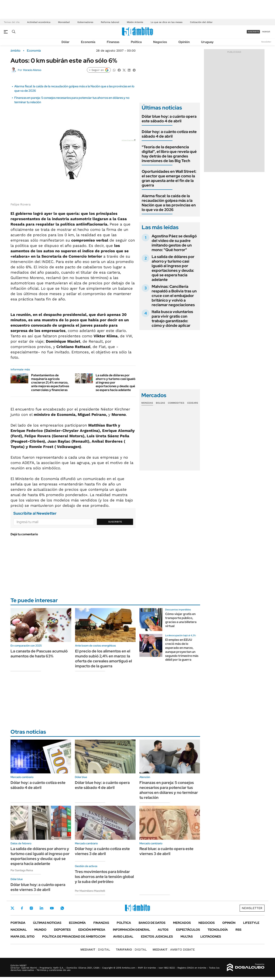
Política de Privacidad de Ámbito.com (74, 937)
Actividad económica (39, 22)
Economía (88, 42)
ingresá (266, 32)
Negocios (160, 42)
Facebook (22, 908)
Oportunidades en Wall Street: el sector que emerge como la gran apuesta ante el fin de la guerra (169, 178)
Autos (163, 930)
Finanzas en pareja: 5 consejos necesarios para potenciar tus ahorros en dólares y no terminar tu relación (169, 790)
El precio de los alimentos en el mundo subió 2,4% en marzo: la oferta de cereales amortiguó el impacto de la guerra (104, 659)
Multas (187, 937)
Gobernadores (85, 22)
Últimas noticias (47, 923)
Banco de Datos (152, 923)
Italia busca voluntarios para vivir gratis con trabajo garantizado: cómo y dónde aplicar (172, 319)
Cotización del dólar (201, 22)
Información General (131, 930)
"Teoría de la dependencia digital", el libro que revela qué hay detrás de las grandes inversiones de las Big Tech (169, 154)
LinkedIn (41, 908)
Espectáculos (188, 930)
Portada (18, 923)
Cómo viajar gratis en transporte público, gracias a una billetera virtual (181, 620)
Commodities (176, 403)
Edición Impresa (92, 930)
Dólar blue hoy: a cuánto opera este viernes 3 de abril (38, 887)
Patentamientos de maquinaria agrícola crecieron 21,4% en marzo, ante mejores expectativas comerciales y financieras (50, 383)
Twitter (12, 908)
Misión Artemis (135, 22)
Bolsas (160, 403)
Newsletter (266, 42)
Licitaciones (211, 937)
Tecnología (218, 930)
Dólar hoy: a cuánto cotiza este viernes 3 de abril (102, 851)
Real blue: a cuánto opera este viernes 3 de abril (166, 851)
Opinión (184, 42)
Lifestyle (251, 923)
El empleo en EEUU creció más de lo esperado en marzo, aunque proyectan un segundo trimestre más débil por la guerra (182, 650)
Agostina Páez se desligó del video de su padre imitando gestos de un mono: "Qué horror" (174, 243)
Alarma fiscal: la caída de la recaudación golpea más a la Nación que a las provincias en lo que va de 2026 (169, 203)
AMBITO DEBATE (174, 950)
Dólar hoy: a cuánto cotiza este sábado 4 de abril (169, 134)
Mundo (40, 930)
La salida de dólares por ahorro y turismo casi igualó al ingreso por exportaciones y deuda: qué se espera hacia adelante (173, 268)
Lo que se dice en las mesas (167, 22)
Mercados (182, 923)
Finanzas (113, 42)
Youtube (52, 908)
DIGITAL (95, 950)
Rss (238, 930)
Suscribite (115, 522)
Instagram (31, 908)
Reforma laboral (110, 22)
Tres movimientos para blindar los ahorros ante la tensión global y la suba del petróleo (104, 877)
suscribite (253, 32)
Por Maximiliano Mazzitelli (90, 891)
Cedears (193, 403)
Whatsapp (62, 908)
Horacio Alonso (32, 70)
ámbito (15, 51)
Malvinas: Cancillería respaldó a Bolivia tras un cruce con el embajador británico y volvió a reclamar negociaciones (174, 296)
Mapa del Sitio (23, 937)
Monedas (147, 403)
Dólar (66, 42)
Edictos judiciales (157, 937)
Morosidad (64, 22)
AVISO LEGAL (123, 937)
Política (136, 42)
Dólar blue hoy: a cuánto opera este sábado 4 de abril (169, 119)
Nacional (19, 930)
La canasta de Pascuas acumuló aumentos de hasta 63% (39, 654)
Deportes (62, 930)
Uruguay (207, 42)
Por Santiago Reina (22, 870)
